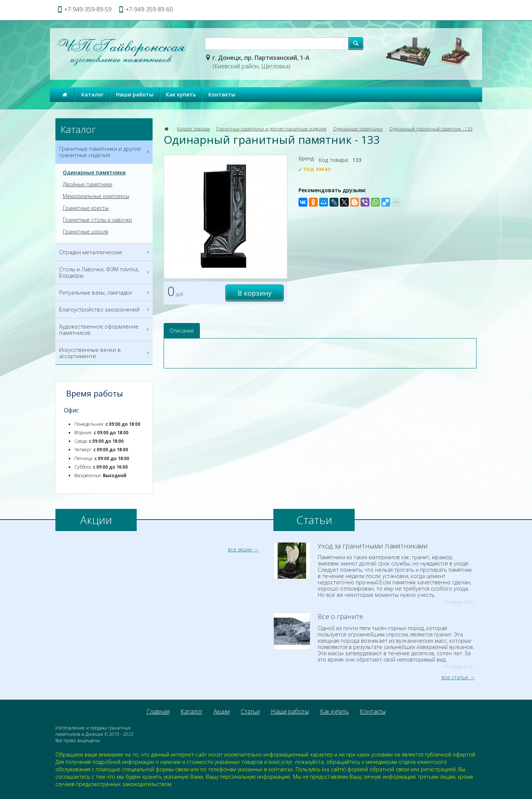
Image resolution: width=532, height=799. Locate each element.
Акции (222, 711)
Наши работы (135, 94)
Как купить (181, 94)
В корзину (255, 293)
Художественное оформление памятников (105, 330)
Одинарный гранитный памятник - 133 (431, 129)
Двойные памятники (88, 184)
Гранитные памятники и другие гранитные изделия (271, 129)
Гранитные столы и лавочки (97, 220)
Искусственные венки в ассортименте (105, 353)
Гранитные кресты (86, 208)
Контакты (222, 94)
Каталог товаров (193, 129)
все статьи (455, 677)
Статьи (250, 711)
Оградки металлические (105, 252)
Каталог (92, 94)
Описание (182, 331)
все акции (240, 549)
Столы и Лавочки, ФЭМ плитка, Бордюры (105, 272)
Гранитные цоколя (86, 232)
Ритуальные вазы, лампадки (105, 293)
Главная (158, 711)
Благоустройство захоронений (105, 310)
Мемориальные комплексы (96, 196)
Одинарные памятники (358, 129)
